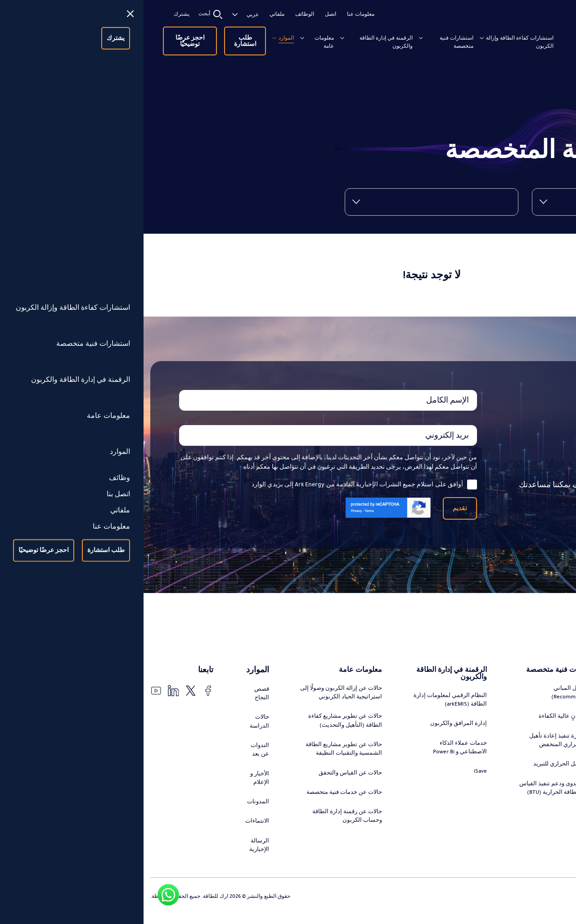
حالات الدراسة (118, 724)
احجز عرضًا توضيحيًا (53, 38)
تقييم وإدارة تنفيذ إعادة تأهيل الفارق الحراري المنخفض (421, 752)
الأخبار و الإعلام (118, 783)
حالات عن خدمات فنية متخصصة (212, 804)
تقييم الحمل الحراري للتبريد (422, 777)
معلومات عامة (196, 38)
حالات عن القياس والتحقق (207, 779)
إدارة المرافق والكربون (315, 727)
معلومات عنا (220, 14)
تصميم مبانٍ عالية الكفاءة (425, 727)
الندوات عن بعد (119, 754)
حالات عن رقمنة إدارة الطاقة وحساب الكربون (204, 833)
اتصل (190, 14)
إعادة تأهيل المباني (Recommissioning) (431, 702)
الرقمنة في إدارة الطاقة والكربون (265, 42)
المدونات (117, 808)
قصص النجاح (121, 694)
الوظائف (164, 14)
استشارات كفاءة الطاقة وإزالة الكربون (407, 42)
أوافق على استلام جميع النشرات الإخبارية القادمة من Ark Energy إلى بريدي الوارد (221, 485)
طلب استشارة (115, 38)
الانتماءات (116, 829)
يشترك (41, 14)
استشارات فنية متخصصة (333, 38)
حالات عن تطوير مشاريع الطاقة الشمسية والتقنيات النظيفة (200, 754)
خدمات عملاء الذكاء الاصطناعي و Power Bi (316, 752)
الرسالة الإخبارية (118, 854)
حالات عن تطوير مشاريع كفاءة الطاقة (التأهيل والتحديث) (202, 724)
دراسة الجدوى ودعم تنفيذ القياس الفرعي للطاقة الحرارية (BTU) (417, 807)
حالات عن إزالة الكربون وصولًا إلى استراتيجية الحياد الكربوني (202, 694)
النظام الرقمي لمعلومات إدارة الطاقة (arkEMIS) (313, 702)
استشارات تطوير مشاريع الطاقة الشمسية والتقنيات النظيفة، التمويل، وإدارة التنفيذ (531, 776)
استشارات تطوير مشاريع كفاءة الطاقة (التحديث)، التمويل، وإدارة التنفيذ (529, 737)
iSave (338, 777)
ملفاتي (137, 14)
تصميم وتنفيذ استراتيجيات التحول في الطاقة (536, 702)
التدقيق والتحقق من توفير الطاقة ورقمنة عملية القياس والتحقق (533, 815)
